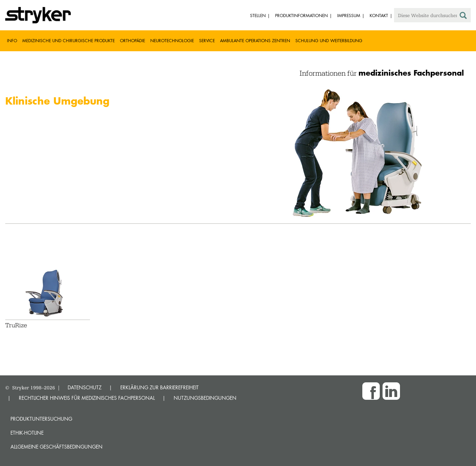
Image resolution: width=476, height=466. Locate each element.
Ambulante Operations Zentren (255, 41)
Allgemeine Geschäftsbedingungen (56, 447)
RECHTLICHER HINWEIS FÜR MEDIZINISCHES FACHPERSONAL (87, 398)
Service (207, 41)
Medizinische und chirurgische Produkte (69, 41)
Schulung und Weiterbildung (329, 41)
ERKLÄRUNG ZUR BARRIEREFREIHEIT (160, 387)
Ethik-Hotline (27, 433)
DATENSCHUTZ (85, 387)
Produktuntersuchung (41, 419)
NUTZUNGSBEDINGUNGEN (205, 398)
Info (12, 41)
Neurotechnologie (172, 41)
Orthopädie (133, 41)
